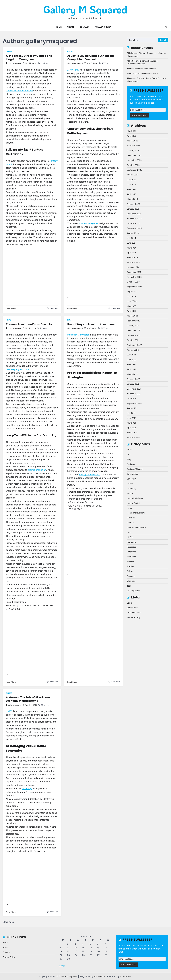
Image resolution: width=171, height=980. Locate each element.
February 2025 (133, 204)
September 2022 (134, 345)
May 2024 (132, 248)
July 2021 (131, 413)
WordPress (125, 976)
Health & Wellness (135, 498)
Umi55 (9, 711)
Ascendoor (100, 976)
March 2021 (132, 433)
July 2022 (131, 355)
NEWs (130, 537)
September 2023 (134, 287)
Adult (129, 450)
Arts (129, 454)
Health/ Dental (133, 503)
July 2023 (131, 296)
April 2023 (132, 311)
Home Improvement (136, 513)
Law (129, 532)
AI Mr (70, 70)
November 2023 (134, 277)
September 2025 (134, 170)
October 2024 (133, 223)
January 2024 (133, 267)
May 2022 (132, 364)
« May (62, 966)
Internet (130, 523)
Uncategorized (134, 591)
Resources (132, 557)
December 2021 (134, 389)
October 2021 (133, 398)
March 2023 (132, 316)
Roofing (130, 566)
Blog (129, 459)
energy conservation (90, 474)
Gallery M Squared (85, 9)
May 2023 (132, 306)
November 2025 (134, 160)
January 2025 (133, 209)
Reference (131, 552)
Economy (27, 788)
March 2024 (132, 257)
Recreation (132, 547)
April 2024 (132, 253)
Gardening (132, 489)
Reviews (131, 561)
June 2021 (132, 418)
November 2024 (134, 219)
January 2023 (133, 326)
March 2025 (132, 199)
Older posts (8, 922)
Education (131, 479)
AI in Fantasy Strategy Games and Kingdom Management (29, 58)
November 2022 (134, 335)
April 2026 (132, 136)
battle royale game (89, 223)
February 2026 (133, 146)
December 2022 (134, 330)
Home (59, 27)
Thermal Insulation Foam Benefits (29, 324)
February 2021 (133, 437)
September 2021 (134, 403)
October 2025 (133, 165)
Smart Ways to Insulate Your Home (91, 324)
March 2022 (132, 374)
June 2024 (132, 243)
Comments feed (134, 612)
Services (131, 576)
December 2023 (134, 272)
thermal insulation (37, 470)
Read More (11, 309)
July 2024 (131, 238)
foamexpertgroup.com (18, 369)
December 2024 (134, 214)
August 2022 (133, 350)
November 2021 (134, 394)
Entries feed (132, 608)
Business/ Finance (135, 469)
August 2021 (133, 408)
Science (130, 571)
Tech (129, 586)
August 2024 (133, 233)
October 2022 (133, 340)
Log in (130, 603)
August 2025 (133, 175)
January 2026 (133, 150)
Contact (84, 27)
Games (9, 52)
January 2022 (133, 384)
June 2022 (132, 360)
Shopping (131, 581)
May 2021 (131, 423)
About (71, 27)
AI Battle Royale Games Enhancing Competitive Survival (91, 58)
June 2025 (132, 184)
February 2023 (133, 321)
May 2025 (131, 189)
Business (131, 464)
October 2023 (133, 282)
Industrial (131, 518)
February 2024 (133, 262)
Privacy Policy (103, 27)
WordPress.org (134, 617)
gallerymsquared (14, 63)
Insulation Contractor (78, 335)
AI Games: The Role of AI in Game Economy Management (28, 699)
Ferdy (76, 70)
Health (130, 493)
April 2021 (131, 428)
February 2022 (133, 379)
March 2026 (132, 141)
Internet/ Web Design (136, 527)
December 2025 (134, 155)
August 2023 (133, 292)
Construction (133, 474)
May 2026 (132, 131)
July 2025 (131, 180)
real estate (132, 542)
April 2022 (132, 369)
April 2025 (132, 194)
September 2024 (134, 228)
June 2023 (132, 301)
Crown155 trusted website (19, 91)
